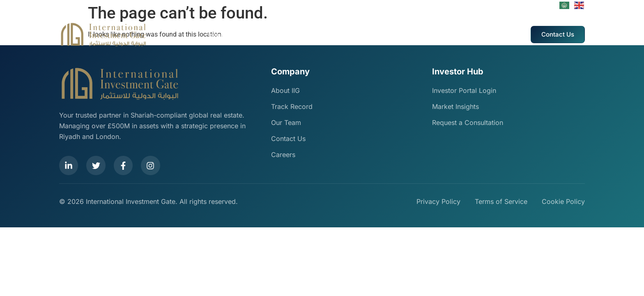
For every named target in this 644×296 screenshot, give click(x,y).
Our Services (279, 35)
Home (216, 35)
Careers (425, 35)
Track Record (320, 35)
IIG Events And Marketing (376, 35)
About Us (243, 35)
